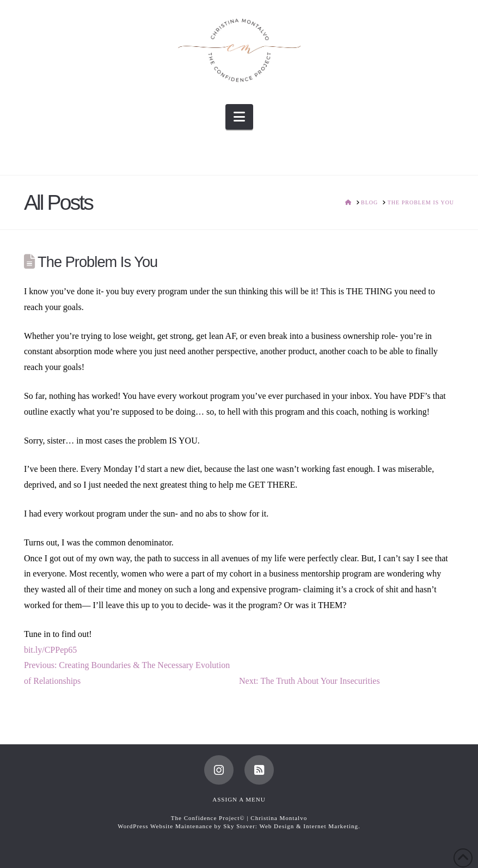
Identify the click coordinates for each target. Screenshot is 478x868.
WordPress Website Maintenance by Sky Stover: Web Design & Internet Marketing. (239, 826)
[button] (239, 117)
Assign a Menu (239, 799)
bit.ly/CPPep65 (50, 650)
